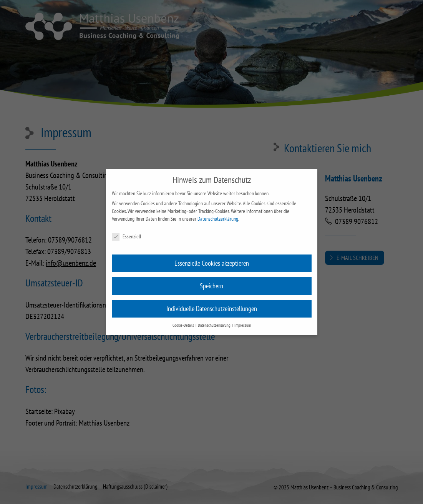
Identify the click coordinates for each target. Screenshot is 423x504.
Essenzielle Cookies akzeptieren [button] (212, 263)
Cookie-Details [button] (184, 325)
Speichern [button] (211, 286)
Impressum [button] (243, 325)
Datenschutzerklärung (218, 219)
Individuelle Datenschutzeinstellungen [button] (212, 309)
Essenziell (126, 236)
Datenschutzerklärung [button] (215, 325)
